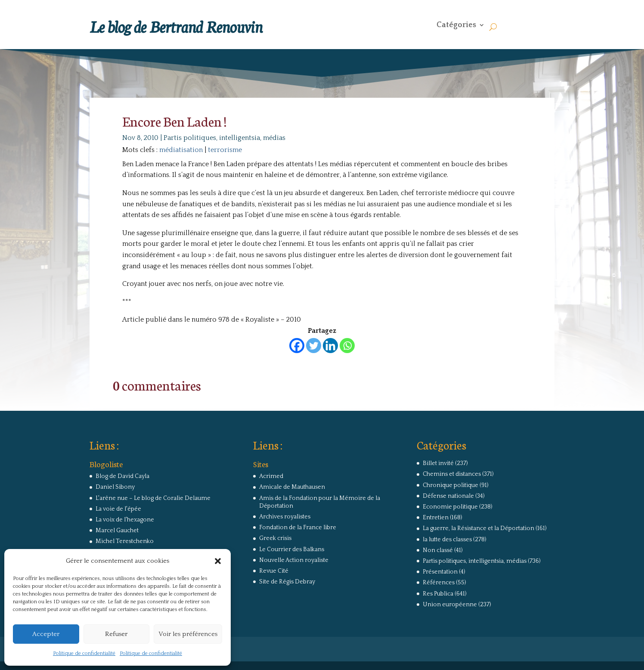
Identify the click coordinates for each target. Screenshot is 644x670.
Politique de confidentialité (84, 653)
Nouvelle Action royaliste (294, 560)
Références (439, 583)
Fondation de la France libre (298, 527)
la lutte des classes (447, 540)
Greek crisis (275, 538)
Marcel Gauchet (117, 530)
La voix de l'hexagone (125, 520)
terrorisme (225, 150)
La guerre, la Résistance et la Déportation (478, 528)
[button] (218, 561)
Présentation (440, 572)
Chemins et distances (452, 474)
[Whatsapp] (347, 346)
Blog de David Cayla (122, 476)
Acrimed (271, 476)
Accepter (46, 634)
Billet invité (438, 463)
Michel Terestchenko (125, 541)
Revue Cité (274, 571)
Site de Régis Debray (287, 582)
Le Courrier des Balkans (292, 549)
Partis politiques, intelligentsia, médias (224, 138)
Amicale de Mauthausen (292, 487)
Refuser (116, 634)
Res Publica (438, 594)
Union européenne (450, 605)
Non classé (438, 550)
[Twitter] (314, 346)
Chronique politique (450, 485)
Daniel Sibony (115, 487)
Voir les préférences (188, 634)
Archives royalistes (285, 517)
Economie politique (450, 507)
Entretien (436, 518)
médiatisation (181, 150)
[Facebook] (297, 346)
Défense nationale (448, 496)
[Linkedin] (330, 346)
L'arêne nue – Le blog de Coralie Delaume (153, 498)
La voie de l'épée (118, 509)
